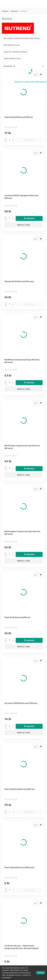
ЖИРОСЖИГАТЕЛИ (12, 59)
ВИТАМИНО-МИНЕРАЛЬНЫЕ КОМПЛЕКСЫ (22, 39)
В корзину (29, 140)
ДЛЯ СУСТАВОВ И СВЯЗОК (15, 52)
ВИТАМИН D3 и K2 (12, 45)
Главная (5, 11)
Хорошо (41, 973)
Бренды (14, 11)
